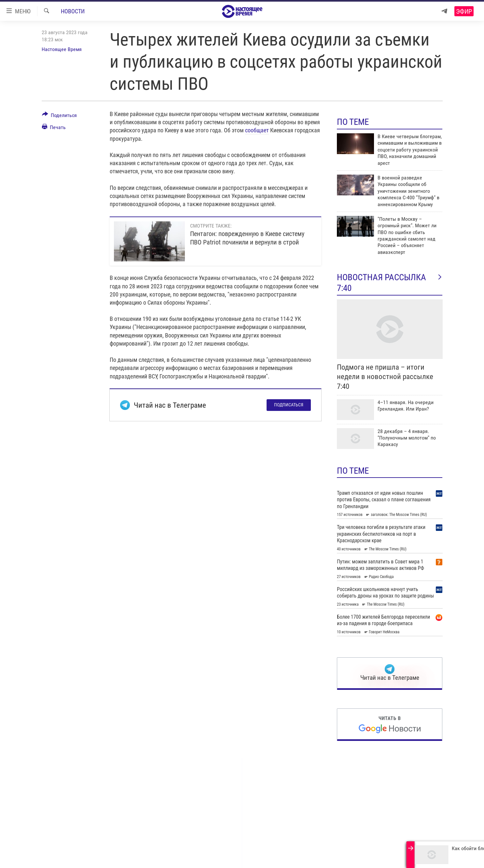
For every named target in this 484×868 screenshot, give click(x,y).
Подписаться (289, 405)
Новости (73, 11)
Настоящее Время (62, 49)
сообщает (257, 130)
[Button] (60, 116)
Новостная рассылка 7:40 (390, 283)
